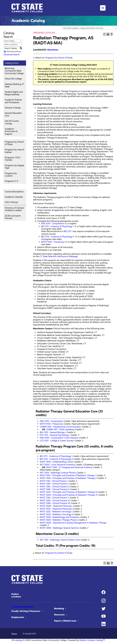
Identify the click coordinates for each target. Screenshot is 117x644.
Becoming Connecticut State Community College (14, 71)
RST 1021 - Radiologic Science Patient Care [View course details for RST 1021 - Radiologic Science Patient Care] (60, 540)
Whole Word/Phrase (14, 52)
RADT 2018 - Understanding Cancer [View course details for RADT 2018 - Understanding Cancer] (57, 462)
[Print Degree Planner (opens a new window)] (104, 34)
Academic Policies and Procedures (13, 101)
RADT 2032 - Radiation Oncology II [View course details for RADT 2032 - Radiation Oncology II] (56, 514)
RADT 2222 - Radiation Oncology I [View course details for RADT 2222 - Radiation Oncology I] (56, 512)
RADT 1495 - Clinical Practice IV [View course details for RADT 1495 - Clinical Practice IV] (55, 489)
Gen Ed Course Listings (12, 122)
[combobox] (90, 28)
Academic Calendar (14, 197)
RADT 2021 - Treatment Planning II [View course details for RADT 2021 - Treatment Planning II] (56, 509)
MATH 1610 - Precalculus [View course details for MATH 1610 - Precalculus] (53, 242)
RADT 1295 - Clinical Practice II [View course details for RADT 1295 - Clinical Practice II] (54, 484)
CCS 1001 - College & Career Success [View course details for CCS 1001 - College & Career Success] (57, 441)
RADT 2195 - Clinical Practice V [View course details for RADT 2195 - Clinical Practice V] (54, 498)
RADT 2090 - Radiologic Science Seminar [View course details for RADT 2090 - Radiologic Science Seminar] (59, 528)
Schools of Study (13, 108)
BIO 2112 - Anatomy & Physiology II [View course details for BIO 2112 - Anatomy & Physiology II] (58, 237)
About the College (13, 79)
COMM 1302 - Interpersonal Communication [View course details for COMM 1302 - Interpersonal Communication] (60, 427)
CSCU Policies (11, 202)
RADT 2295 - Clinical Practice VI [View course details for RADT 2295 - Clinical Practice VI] (55, 500)
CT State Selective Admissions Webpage (59, 256)
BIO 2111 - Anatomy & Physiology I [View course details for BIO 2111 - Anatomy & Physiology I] (57, 226)
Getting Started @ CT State (15, 85)
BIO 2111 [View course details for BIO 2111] (67, 231)
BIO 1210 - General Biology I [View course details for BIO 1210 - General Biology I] (53, 432)
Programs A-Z (11, 181)
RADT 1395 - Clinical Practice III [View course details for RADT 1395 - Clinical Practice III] (54, 487)
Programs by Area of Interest (14, 151)
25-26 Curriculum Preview (13, 217)
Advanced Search (12, 54)
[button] (103, 8)
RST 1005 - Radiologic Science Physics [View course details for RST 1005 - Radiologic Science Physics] (58, 473)
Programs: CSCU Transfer (13, 159)
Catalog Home (12, 63)
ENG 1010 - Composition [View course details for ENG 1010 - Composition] (53, 223)
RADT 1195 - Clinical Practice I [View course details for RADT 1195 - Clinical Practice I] (54, 481)
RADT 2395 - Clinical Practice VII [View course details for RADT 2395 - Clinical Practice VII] (55, 503)
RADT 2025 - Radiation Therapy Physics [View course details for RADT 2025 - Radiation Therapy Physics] (59, 520)
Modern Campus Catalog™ (92, 640)
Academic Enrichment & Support (11, 131)
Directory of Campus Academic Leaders (14, 209)
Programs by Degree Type (14, 167)
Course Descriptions (14, 192)
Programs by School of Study (14, 143)
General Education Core (13, 114)
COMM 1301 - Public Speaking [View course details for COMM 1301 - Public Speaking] (60, 429)
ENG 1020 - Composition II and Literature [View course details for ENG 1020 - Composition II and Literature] (59, 438)
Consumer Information (22, 607)
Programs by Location (11, 175)
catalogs (19, 640)
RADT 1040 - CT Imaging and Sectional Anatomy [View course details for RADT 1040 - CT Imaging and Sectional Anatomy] (69, 467)
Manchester (53, 50)
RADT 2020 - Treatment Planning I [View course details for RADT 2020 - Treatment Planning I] (56, 506)
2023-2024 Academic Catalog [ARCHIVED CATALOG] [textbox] (83, 28)
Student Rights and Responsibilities (14, 93)
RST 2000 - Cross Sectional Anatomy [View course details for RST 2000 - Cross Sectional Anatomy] (57, 465)
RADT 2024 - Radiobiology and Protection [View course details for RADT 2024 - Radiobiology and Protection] (60, 517)
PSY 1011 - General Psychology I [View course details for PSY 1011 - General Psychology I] (55, 435)
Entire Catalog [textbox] (9, 41)
